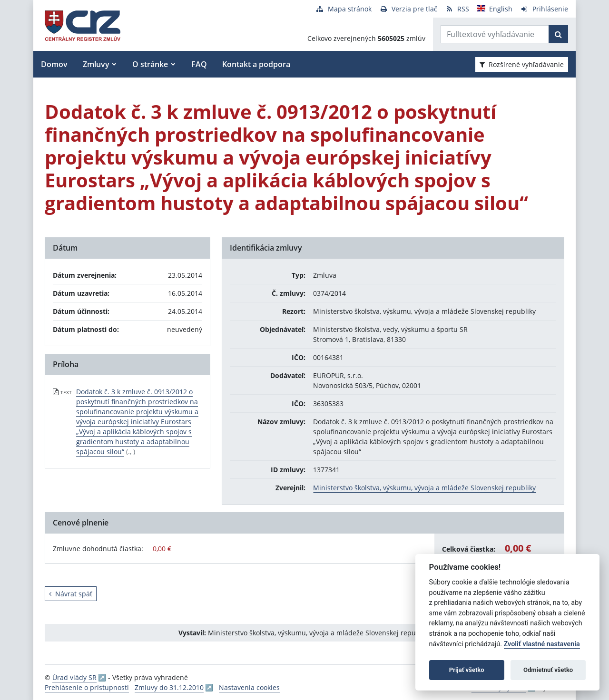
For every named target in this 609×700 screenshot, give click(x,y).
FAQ (199, 64)
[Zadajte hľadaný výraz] (495, 34)
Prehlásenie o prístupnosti (87, 687)
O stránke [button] (150, 64)
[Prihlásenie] (544, 9)
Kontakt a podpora (256, 64)
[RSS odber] (457, 9)
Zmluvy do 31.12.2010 (169, 687)
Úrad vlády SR (74, 677)
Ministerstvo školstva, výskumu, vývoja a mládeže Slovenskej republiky (424, 488)
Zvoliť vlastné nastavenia (542, 644)
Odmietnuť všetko (548, 670)
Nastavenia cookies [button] (249, 687)
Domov (54, 64)
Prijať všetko (467, 670)
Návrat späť (71, 594)
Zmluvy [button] (96, 64)
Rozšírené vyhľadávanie (522, 64)
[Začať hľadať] (558, 34)
